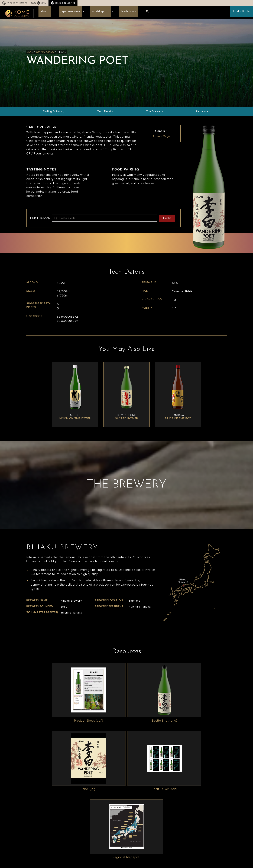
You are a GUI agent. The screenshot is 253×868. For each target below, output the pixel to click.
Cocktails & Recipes (211, 833)
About (43, 13)
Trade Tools (118, 13)
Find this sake (40, 219)
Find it (166, 219)
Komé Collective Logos (208, 823)
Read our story (124, 836)
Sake (30, 53)
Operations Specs (175, 831)
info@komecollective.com (43, 837)
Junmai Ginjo (45, 53)
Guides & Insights (175, 826)
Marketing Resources (211, 828)
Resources (171, 818)
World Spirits (93, 13)
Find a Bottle (242, 13)
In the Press (67, 848)
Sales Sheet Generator (178, 821)
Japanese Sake (65, 13)
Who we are (87, 818)
